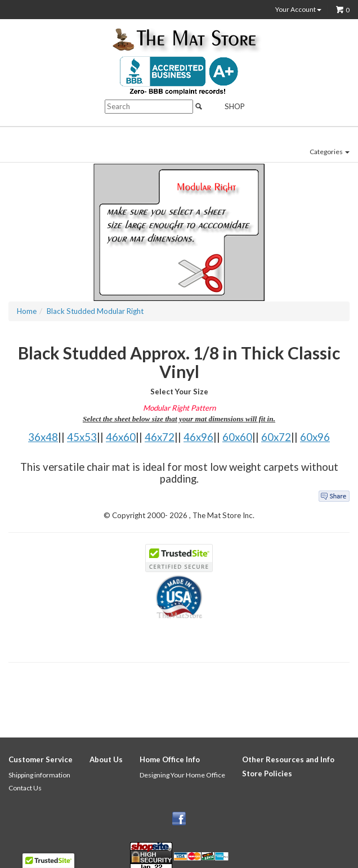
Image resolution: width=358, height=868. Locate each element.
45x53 (82, 437)
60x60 (237, 437)
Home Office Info (170, 759)
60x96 (315, 437)
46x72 (160, 437)
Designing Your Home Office (182, 775)
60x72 (276, 437)
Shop (228, 106)
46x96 (198, 437)
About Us (106, 759)
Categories (330, 152)
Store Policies (267, 773)
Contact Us (25, 788)
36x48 (43, 437)
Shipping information (39, 775)
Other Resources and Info (288, 759)
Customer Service (41, 759)
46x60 (121, 437)
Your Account (298, 10)
